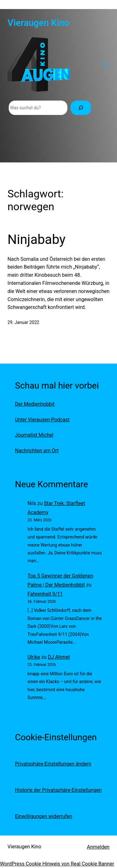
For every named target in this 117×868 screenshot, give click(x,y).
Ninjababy (37, 239)
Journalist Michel (34, 435)
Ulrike (34, 657)
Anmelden (98, 847)
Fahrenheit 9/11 (45, 594)
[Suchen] (81, 108)
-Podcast (42, 420)
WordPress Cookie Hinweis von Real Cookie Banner (57, 864)
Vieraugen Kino (39, 23)
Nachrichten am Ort (37, 451)
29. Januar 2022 (23, 322)
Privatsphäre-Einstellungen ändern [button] (53, 764)
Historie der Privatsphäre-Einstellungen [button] (58, 790)
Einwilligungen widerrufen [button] (44, 816)
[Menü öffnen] (106, 64)
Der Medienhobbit (35, 404)
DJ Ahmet (59, 657)
